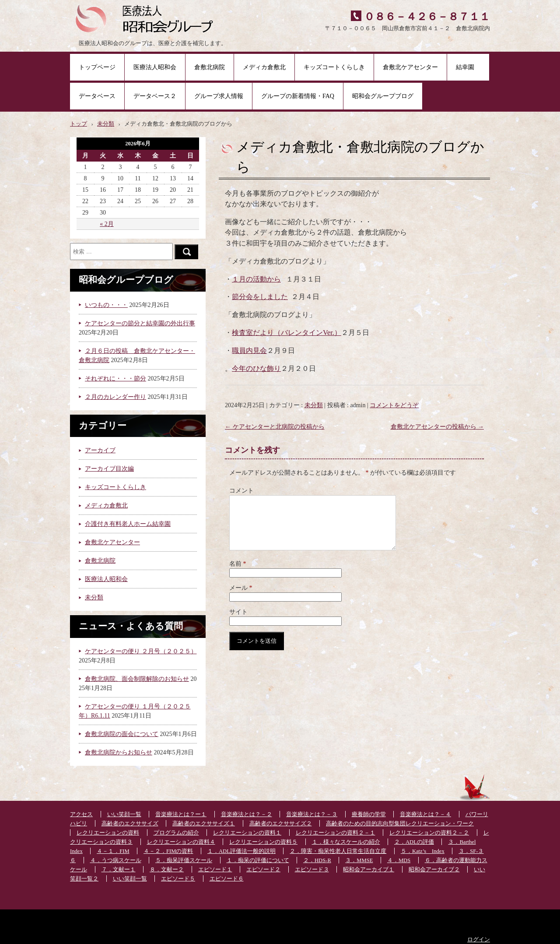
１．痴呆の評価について (258, 860)
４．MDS (399, 860)
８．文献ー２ (167, 870)
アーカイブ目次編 (109, 469)
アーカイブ (100, 450)
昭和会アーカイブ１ (369, 870)
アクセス (81, 814)
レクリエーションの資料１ (247, 833)
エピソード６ (227, 879)
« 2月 (107, 224)
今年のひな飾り (256, 368)
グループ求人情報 (219, 96)
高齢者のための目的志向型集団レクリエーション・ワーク (400, 824)
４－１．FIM (113, 851)
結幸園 (468, 67)
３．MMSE (359, 860)
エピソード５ (178, 879)
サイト (238, 622)
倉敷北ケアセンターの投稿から (437, 427)
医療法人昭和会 (155, 67)
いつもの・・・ (106, 305)
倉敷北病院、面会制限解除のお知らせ (137, 679)
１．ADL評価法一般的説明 (241, 851)
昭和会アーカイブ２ (434, 870)
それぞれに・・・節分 (115, 379)
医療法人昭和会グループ (148, 18)
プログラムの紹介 (176, 833)
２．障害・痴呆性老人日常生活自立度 (338, 851)
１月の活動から (256, 279)
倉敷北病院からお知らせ (119, 752)
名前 (238, 574)
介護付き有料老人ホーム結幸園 (128, 524)
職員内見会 (249, 350)
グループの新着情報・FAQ (298, 96)
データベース (97, 96)
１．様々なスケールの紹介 (346, 842)
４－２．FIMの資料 (168, 851)
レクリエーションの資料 (108, 833)
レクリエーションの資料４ (181, 842)
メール (241, 598)
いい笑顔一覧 (124, 814)
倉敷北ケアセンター (410, 67)
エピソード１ (215, 870)
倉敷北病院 (210, 67)
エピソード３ (312, 870)
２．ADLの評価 (414, 842)
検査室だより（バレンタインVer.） (287, 333)
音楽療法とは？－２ (247, 814)
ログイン (479, 940)
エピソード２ (263, 870)
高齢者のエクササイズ (130, 824)
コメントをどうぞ (394, 405)
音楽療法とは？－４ (425, 814)
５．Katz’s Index (423, 851)
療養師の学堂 (369, 814)
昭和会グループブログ (383, 96)
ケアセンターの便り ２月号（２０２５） (141, 651)
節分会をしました (260, 297)
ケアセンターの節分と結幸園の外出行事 (140, 323)
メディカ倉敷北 (264, 67)
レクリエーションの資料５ (263, 842)
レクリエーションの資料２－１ (336, 833)
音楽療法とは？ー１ (181, 814)
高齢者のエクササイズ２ (281, 824)
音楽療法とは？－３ (312, 814)
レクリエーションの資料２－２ (429, 833)
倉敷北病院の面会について (122, 734)
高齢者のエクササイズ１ (204, 824)
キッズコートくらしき (334, 67)
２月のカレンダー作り (115, 397)
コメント (241, 491)
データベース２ (155, 96)
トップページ (97, 67)
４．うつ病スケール (116, 860)
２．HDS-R (317, 860)
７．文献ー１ (119, 870)
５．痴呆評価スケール (184, 860)
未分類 (314, 405)
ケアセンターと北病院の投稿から (275, 427)
